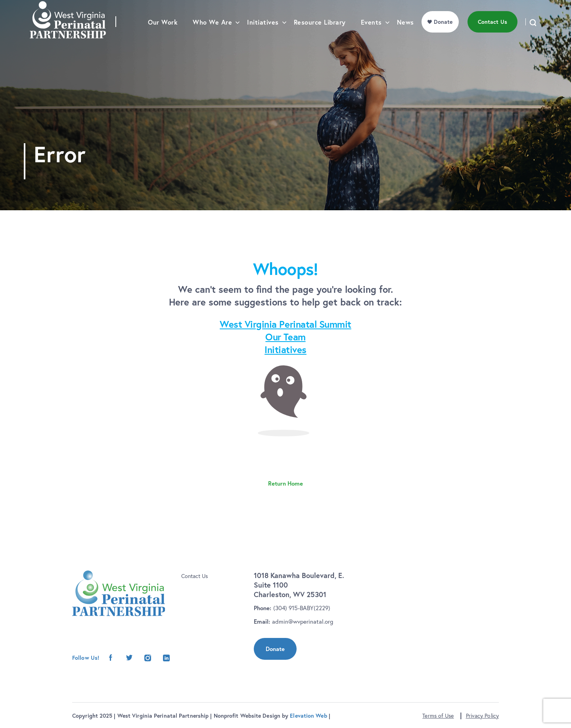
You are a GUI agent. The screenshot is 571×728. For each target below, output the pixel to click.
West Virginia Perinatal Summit (285, 324)
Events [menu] (371, 38)
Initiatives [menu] (263, 38)
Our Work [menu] (163, 38)
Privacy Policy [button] (482, 716)
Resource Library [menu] (320, 38)
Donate (275, 649)
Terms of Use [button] (438, 716)
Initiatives (285, 350)
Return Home (285, 483)
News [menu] (405, 38)
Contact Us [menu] (492, 37)
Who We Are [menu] (212, 38)
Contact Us (194, 576)
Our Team (285, 337)
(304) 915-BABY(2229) (302, 608)
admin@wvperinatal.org (303, 621)
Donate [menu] (443, 37)
